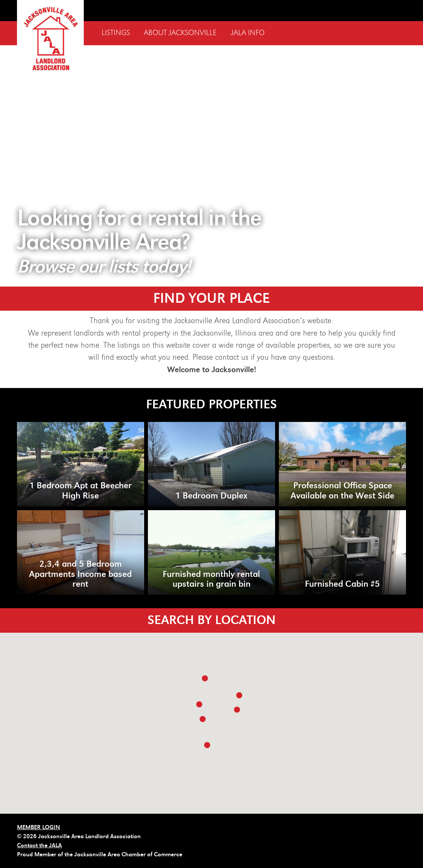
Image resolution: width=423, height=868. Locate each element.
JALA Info (248, 33)
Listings (116, 33)
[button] (239, 695)
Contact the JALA (39, 845)
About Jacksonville (180, 33)
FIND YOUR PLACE (211, 298)
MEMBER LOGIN (38, 827)
